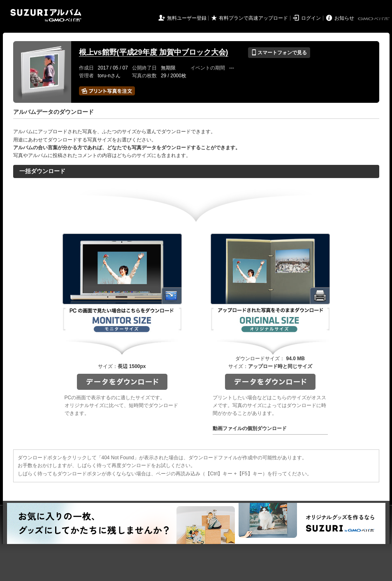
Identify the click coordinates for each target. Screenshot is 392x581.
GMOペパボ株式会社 (374, 19)
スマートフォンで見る (279, 53)
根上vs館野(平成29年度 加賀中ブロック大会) (154, 52)
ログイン (311, 18)
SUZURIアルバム (46, 15)
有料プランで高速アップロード (253, 18)
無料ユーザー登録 (187, 18)
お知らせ (344, 18)
